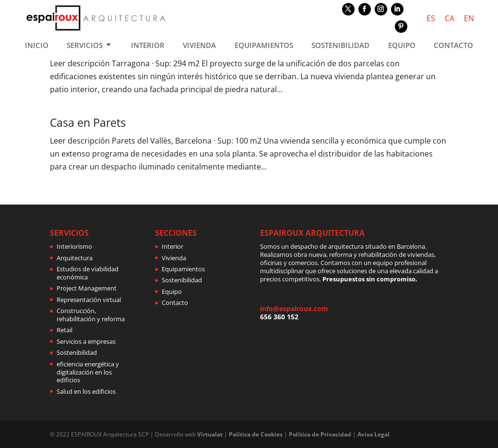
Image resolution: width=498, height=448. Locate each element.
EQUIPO (402, 46)
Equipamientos (183, 269)
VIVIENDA (199, 46)
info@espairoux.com (294, 309)
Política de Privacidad (320, 434)
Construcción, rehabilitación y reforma (91, 315)
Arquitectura (75, 258)
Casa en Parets (88, 122)
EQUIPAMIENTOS (264, 46)
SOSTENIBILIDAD (340, 46)
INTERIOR (148, 46)
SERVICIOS (85, 46)
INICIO (37, 46)
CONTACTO (453, 46)
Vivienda (174, 258)
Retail (65, 330)
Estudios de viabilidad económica (88, 273)
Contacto (175, 303)
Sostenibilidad (77, 352)
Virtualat (210, 434)
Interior (172, 246)
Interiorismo (74, 246)
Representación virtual (89, 300)
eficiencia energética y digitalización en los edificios (88, 372)
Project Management (87, 288)
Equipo (172, 291)
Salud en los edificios (86, 391)
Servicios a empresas (86, 341)
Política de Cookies (256, 434)
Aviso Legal (373, 434)
